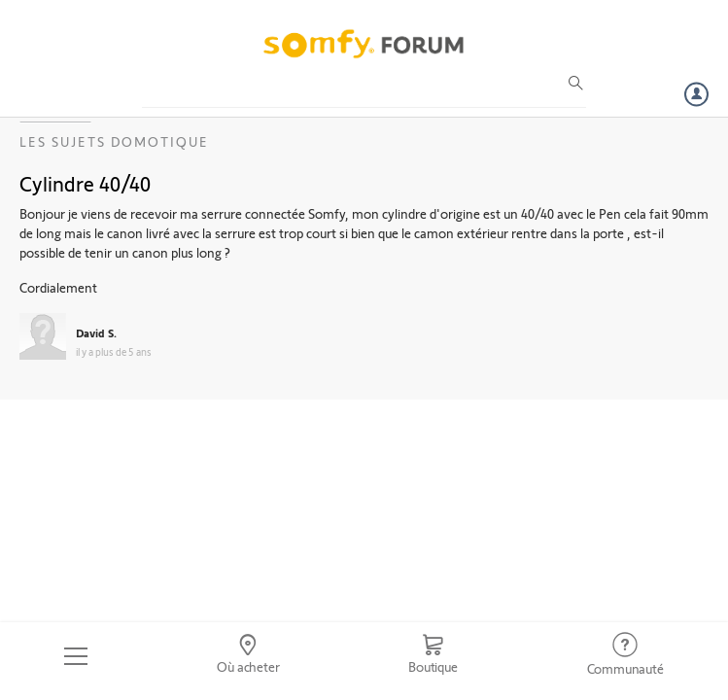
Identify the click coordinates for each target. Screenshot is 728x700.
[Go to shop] (433, 656)
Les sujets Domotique (114, 141)
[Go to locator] (248, 656)
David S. (96, 332)
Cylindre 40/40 (85, 183)
